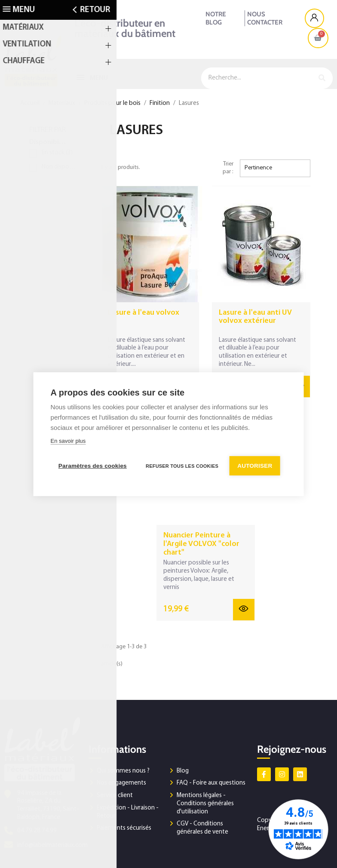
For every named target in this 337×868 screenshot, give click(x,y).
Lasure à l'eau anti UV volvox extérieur (255, 317)
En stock (57, 153)
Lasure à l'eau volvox (144, 313)
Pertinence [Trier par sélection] (258, 168)
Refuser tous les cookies (183, 466)
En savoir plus (68, 441)
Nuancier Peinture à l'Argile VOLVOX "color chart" (201, 544)
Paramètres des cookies (93, 465)
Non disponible (60, 167)
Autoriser (256, 465)
